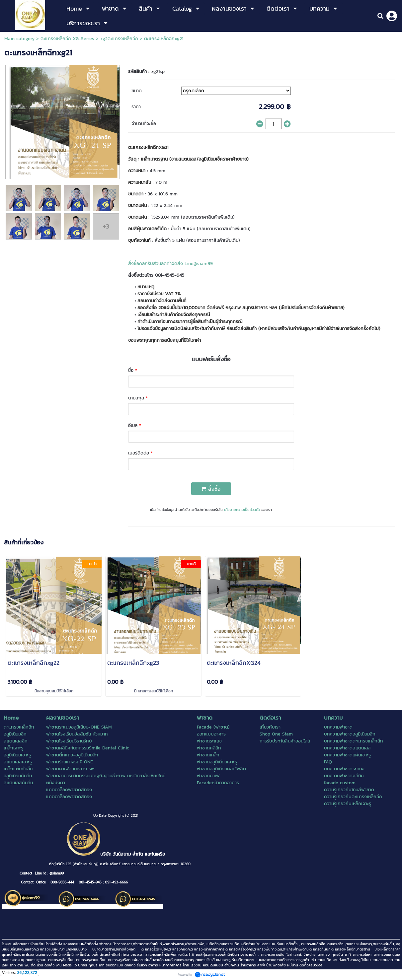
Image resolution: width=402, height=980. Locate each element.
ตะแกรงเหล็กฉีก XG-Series (67, 39)
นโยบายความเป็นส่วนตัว (242, 510)
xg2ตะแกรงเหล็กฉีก (119, 39)
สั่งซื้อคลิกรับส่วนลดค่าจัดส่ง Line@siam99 (170, 264)
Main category (19, 39)
